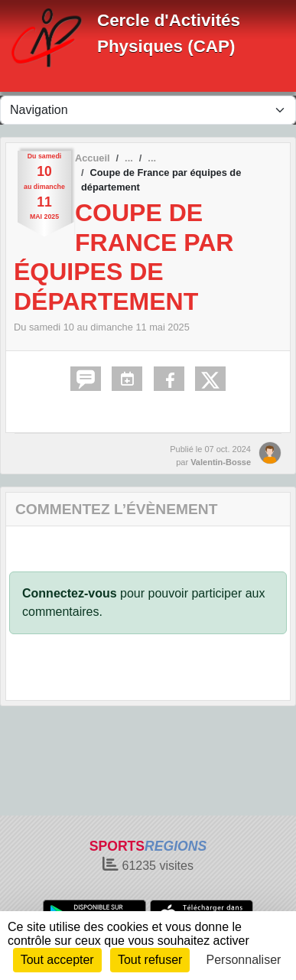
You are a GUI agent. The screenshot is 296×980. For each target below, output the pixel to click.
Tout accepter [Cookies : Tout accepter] (57, 960)
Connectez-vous (70, 593)
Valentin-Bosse (221, 462)
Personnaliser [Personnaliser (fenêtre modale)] (244, 960)
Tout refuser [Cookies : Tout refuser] (150, 960)
